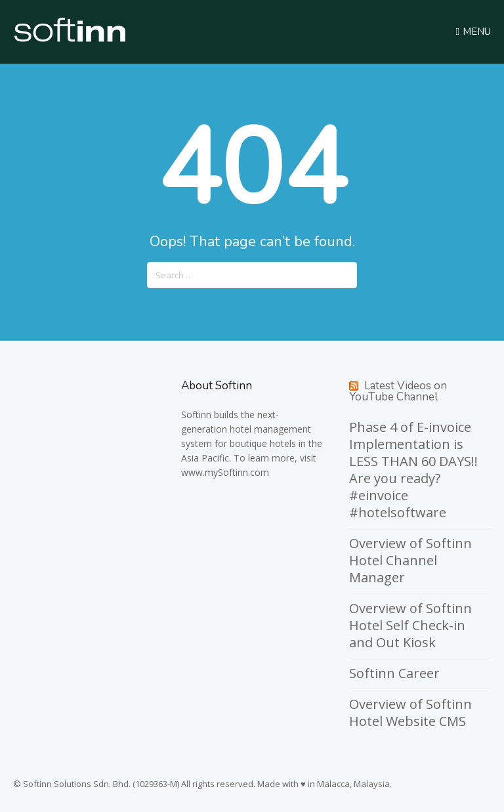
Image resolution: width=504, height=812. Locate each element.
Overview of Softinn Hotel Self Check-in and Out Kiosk (410, 625)
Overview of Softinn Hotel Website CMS (410, 713)
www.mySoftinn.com (225, 472)
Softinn (196, 415)
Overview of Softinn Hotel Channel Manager (410, 560)
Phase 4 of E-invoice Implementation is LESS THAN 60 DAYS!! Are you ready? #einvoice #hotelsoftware (413, 470)
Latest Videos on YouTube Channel (398, 391)
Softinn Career (394, 673)
